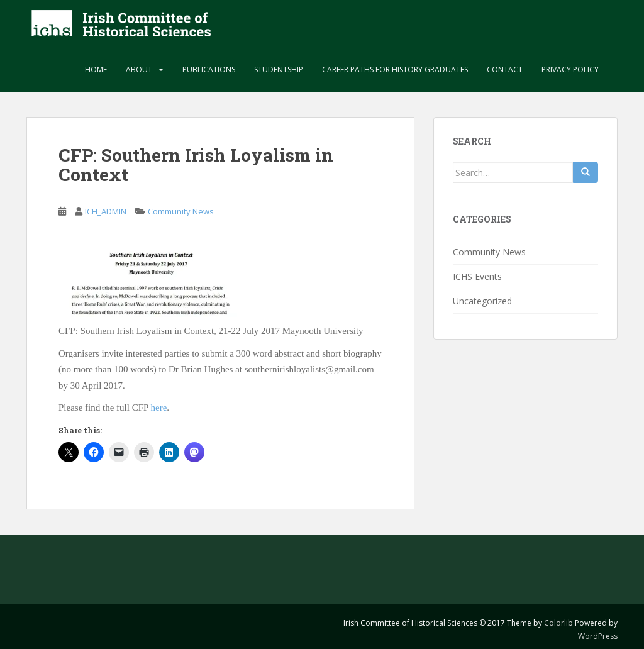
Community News (181, 211)
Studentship (279, 69)
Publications (209, 69)
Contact (505, 69)
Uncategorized (482, 301)
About (139, 69)
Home (96, 69)
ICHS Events (477, 276)
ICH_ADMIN (106, 211)
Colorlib (558, 623)
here (159, 408)
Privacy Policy (570, 69)
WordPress (598, 636)
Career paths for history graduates (395, 69)
